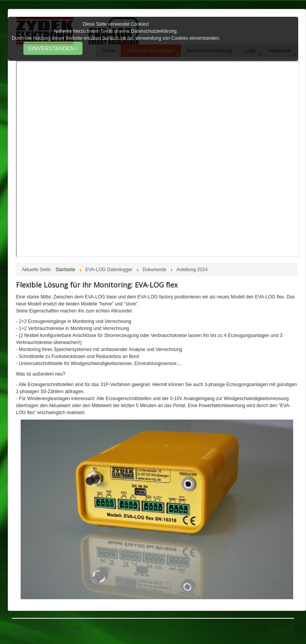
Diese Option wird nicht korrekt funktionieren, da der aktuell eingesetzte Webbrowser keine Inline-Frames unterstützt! (158, 159)
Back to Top (282, 629)
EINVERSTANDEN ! (53, 48)
